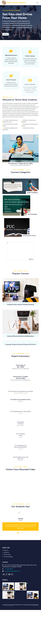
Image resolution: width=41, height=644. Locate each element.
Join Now (6, 34)
